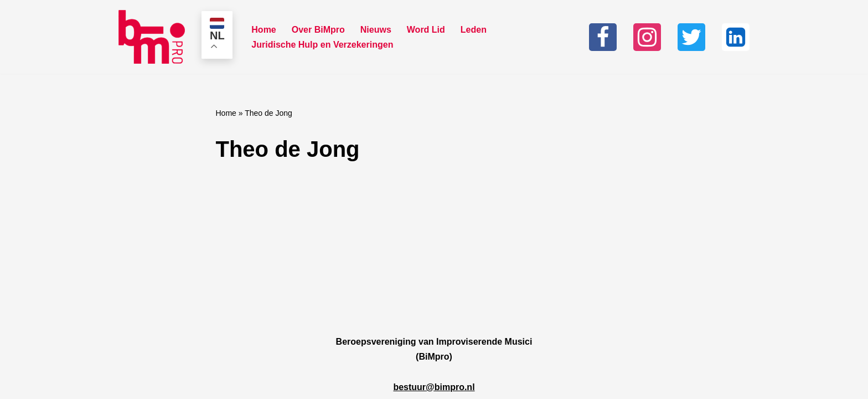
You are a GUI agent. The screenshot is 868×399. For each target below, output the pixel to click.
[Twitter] (691, 37)
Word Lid (426, 30)
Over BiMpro (318, 30)
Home (263, 30)
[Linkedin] (736, 37)
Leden (474, 30)
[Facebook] (603, 37)
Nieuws (376, 30)
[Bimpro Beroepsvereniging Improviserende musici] (152, 37)
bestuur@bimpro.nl (434, 387)
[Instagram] (647, 37)
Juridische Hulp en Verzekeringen (322, 45)
